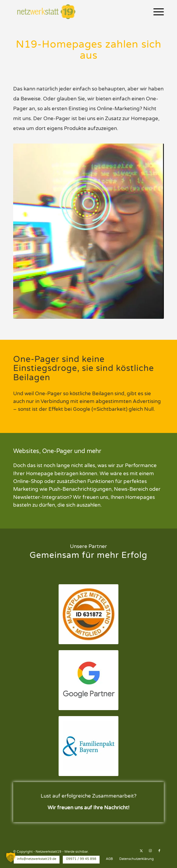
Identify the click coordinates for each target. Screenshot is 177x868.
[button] (11, 857)
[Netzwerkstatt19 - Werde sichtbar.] (73, 12)
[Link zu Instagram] (150, 851)
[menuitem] (156, 12)
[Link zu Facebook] (159, 851)
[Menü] (156, 12)
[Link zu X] (141, 851)
